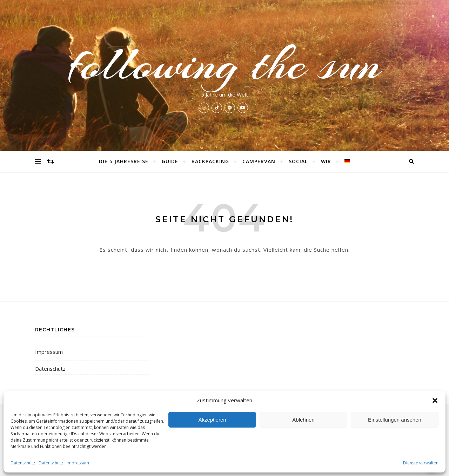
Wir (326, 161)
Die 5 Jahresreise (124, 161)
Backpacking (210, 161)
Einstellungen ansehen (395, 420)
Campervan (259, 161)
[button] (435, 401)
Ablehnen (303, 420)
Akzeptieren (212, 420)
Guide (170, 161)
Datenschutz (23, 463)
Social (298, 161)
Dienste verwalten (421, 463)
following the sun (225, 64)
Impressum (78, 463)
